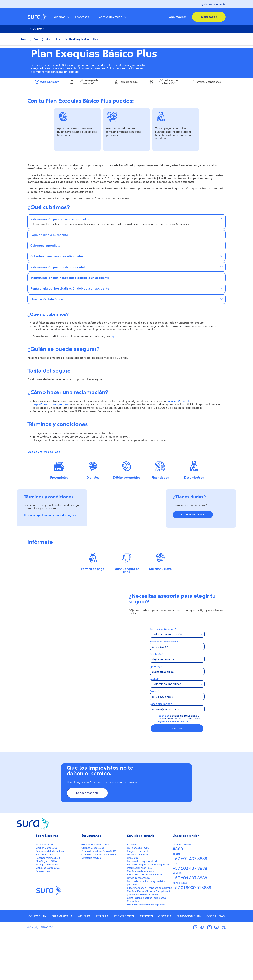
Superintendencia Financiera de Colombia (150, 935)
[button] (61, 17)
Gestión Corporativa (47, 895)
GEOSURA (165, 963)
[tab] (47, 118)
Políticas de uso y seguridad (142, 909)
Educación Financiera (139, 902)
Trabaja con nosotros (47, 912)
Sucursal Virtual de (178, 437)
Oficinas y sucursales (93, 895)
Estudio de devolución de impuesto (146, 952)
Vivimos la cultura (46, 902)
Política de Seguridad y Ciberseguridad (148, 912)
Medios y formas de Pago (44, 488)
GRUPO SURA (37, 963)
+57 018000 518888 (192, 935)
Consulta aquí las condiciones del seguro (50, 551)
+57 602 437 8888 (190, 916)
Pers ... (37, 39)
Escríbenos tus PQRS (138, 895)
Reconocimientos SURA (49, 905)
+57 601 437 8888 (190, 906)
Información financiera (139, 915)
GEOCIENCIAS (215, 963)
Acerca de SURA (45, 892)
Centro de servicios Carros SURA (99, 899)
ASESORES (146, 963)
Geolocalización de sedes (95, 892)
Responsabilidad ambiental (51, 899)
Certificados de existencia (141, 919)
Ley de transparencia (213, 4)
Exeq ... (60, 39)
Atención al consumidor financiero (146, 922)
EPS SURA (102, 963)
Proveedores (43, 919)
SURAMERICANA (62, 963)
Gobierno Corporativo (48, 915)
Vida (48, 39)
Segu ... (24, 39)
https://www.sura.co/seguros (51, 440)
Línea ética (133, 905)
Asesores (132, 892)
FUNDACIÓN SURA (189, 963)
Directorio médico (91, 905)
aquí (113, 372)
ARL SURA (84, 963)
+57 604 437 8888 (190, 925)
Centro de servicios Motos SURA (99, 902)
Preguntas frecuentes (139, 899)
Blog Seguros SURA (46, 909)
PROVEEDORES (124, 963)
